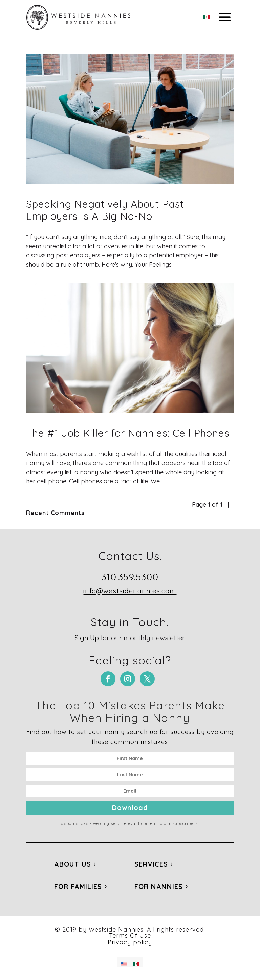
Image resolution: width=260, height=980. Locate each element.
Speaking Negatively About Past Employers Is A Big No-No (105, 210)
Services (151, 864)
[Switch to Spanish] (207, 15)
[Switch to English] (124, 962)
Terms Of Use (130, 935)
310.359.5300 (130, 577)
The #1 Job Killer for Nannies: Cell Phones (128, 433)
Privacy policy (130, 942)
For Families (78, 886)
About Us (73, 864)
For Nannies (159, 886)
